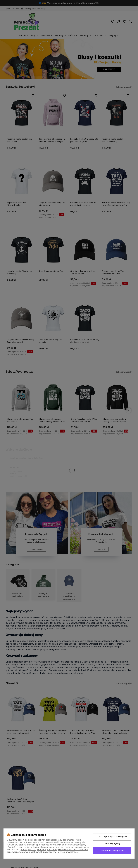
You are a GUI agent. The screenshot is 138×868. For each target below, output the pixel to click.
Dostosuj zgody (112, 843)
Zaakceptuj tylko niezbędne (112, 836)
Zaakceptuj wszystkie (112, 851)
